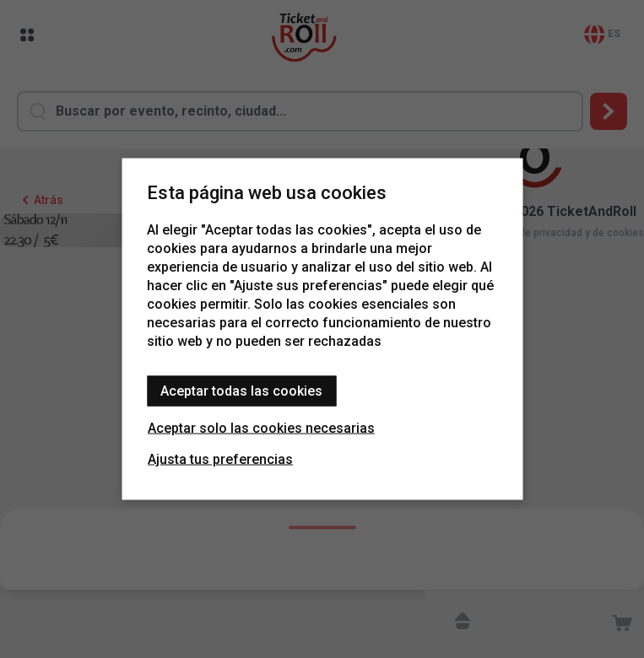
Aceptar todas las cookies (241, 391)
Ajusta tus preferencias (220, 459)
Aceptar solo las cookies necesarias (261, 428)
